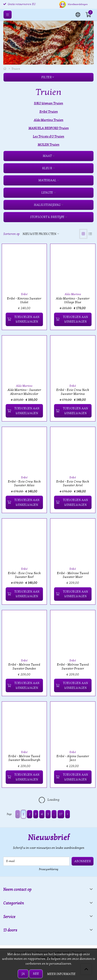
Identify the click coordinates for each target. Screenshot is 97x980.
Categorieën (14, 903)
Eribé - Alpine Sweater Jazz (73, 758)
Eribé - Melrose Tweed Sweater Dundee (24, 666)
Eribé (24, 294)
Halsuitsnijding (47, 205)
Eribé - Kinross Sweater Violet (24, 300)
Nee (36, 974)
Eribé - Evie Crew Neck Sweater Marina (73, 392)
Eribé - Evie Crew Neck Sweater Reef (24, 575)
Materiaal (47, 180)
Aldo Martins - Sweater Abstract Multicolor (24, 392)
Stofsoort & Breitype (47, 217)
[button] (78, 14)
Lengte (47, 193)
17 (61, 814)
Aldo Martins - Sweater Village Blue (73, 300)
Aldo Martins (73, 294)
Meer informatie (61, 974)
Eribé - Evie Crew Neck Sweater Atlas (24, 483)
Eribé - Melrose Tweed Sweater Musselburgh (24, 758)
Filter (48, 77)
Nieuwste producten (39, 234)
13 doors (10, 930)
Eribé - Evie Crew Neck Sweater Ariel (73, 483)
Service (9, 917)
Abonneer (83, 861)
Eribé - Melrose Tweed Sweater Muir (73, 575)
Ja (23, 974)
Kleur (47, 168)
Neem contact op (17, 890)
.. (54, 814)
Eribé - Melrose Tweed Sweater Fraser (73, 666)
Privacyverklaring (49, 869)
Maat (47, 156)
